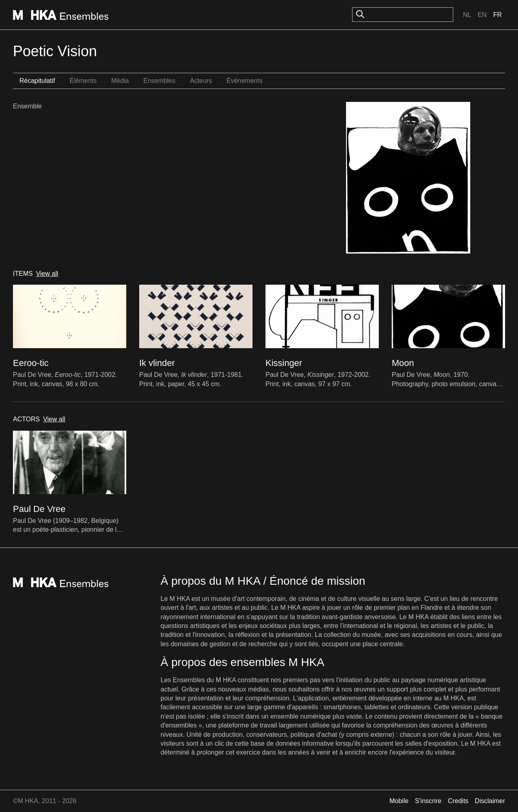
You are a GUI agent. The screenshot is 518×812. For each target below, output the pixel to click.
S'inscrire (428, 801)
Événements (245, 81)
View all (47, 274)
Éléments (83, 81)
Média (120, 81)
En (482, 15)
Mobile (399, 801)
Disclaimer (490, 801)
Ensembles (159, 81)
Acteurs (201, 81)
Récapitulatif (37, 81)
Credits (458, 801)
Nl (467, 15)
